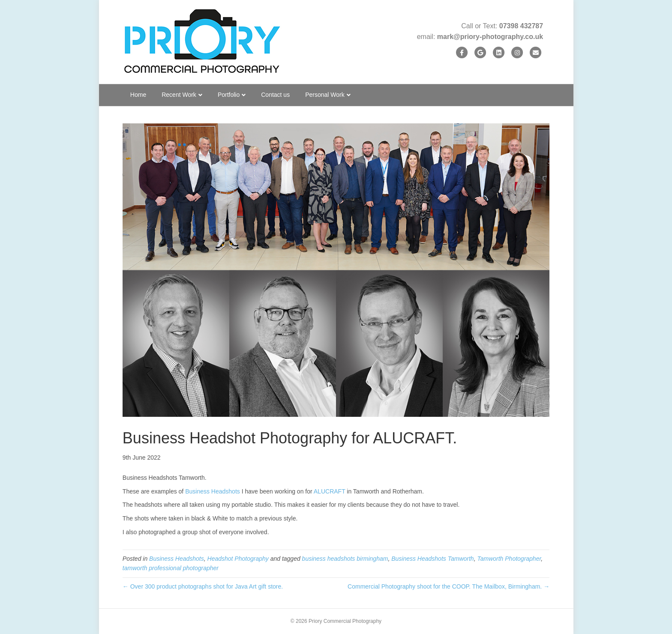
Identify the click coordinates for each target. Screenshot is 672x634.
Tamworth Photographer (509, 559)
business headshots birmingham (345, 559)
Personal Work (325, 95)
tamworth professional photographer (171, 568)
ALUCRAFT (330, 491)
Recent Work (179, 95)
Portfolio (229, 95)
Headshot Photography (238, 559)
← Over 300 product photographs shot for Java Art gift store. (203, 586)
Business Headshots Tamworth (432, 559)
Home (138, 95)
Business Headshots (213, 491)
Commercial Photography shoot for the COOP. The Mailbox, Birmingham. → (448, 586)
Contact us (275, 95)
